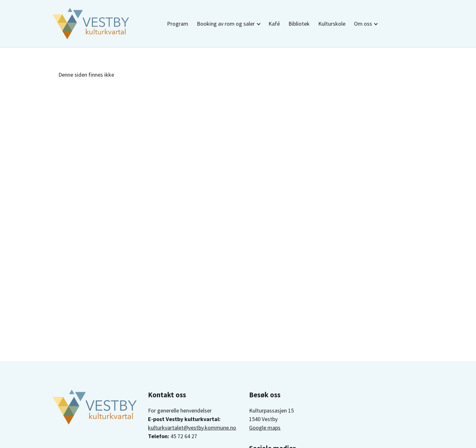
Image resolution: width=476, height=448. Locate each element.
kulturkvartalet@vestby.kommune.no (192, 428)
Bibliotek (299, 24)
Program (178, 24)
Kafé (274, 24)
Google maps (265, 428)
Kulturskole (332, 24)
